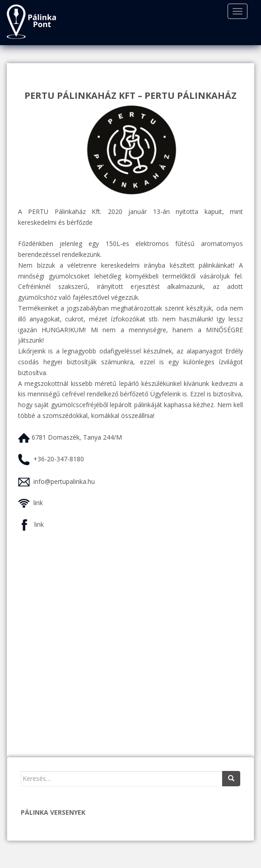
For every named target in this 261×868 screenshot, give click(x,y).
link (38, 503)
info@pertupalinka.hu (64, 481)
